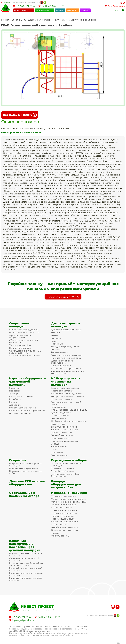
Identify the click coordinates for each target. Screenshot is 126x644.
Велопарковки (59, 418)
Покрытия (18, 460)
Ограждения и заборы (69, 460)
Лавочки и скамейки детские (67, 394)
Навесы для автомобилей (64, 522)
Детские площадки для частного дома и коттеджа (68, 372)
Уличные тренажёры (20, 345)
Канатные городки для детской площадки (25, 579)
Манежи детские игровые (23, 408)
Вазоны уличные (59, 455)
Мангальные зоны (60, 536)
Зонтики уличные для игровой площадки (66, 403)
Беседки (55, 444)
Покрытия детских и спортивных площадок (26, 464)
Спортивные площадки (23, 20)
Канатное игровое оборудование (27, 410)
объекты (59, 10)
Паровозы (14, 391)
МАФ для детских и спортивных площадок (67, 381)
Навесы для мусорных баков (66, 368)
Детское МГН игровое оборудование (27, 483)
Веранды (56, 349)
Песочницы (57, 344)
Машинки (14, 388)
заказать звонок (42, 10)
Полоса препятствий (20, 348)
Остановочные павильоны (65, 530)
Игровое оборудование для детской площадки (28, 381)
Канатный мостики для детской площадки (26, 569)
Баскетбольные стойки (63, 435)
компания (71, 10)
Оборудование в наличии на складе (24, 494)
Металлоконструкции (69, 493)
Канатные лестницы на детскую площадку (26, 574)
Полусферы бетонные (63, 471)
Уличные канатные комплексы (25, 356)
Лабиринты (15, 405)
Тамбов (7, 3)
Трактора (14, 394)
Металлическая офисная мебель (69, 502)
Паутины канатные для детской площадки (25, 554)
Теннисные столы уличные (64, 430)
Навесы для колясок (62, 507)
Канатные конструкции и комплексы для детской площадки (25, 545)
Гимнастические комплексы (51, 20)
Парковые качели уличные (65, 441)
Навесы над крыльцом (63, 519)
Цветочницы (57, 452)
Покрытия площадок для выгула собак (26, 472)
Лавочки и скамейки (62, 391)
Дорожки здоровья (61, 413)
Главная (5, 20)
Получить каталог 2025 (63, 297)
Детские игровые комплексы (66, 330)
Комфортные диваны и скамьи (67, 396)
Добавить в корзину (20, 115)
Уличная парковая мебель (65, 388)
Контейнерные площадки (64, 527)
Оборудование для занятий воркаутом (23, 341)
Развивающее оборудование (67, 355)
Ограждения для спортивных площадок (66, 464)
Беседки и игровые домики (65, 347)
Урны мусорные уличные (64, 427)
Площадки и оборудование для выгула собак (66, 484)
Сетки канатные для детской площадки (24, 559)
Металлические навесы (63, 496)
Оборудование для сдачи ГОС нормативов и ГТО (25, 352)
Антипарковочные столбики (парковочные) (66, 475)
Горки (54, 341)
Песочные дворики (61, 366)
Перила (55, 533)
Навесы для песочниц (62, 516)
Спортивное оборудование (24, 330)
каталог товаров (21, 10)
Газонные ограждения (63, 468)
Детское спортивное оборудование (20, 336)
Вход (110, 6)
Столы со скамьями (62, 399)
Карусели (56, 338)
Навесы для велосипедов (64, 510)
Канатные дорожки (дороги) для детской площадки (26, 564)
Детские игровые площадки (66, 325)
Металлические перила (64, 505)
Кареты (13, 402)
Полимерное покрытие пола (24, 468)
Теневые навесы (59, 352)
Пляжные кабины (60, 415)
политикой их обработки (61, 635)
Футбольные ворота (61, 432)
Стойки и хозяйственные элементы (69, 421)
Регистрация (119, 6)
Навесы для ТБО (59, 524)
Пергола (56, 449)
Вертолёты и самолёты (21, 396)
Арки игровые (58, 407)
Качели (55, 335)
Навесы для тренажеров (64, 513)
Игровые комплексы (20, 413)
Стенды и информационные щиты (69, 410)
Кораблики (15, 399)
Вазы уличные (58, 424)
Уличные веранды (60, 438)
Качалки (55, 332)
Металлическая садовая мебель (68, 499)
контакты (84, 10)
